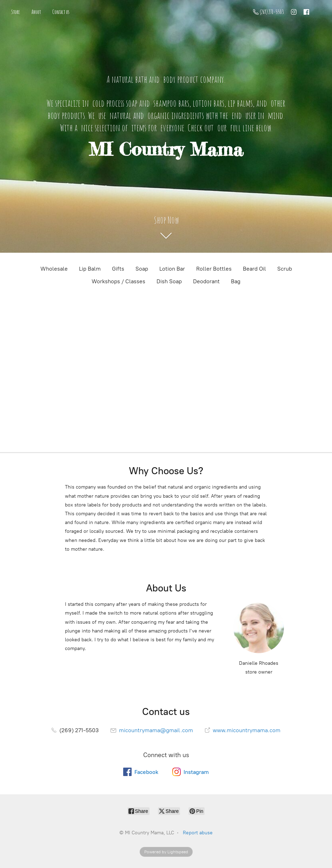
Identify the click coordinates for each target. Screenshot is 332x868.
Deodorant (206, 281)
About (36, 12)
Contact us (61, 12)
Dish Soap (169, 281)
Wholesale (54, 269)
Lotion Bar (172, 269)
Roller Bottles (214, 269)
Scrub (285, 269)
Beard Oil (254, 269)
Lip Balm (90, 269)
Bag (236, 281)
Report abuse (198, 833)
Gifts (118, 269)
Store (16, 12)
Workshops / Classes (118, 281)
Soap (142, 269)
